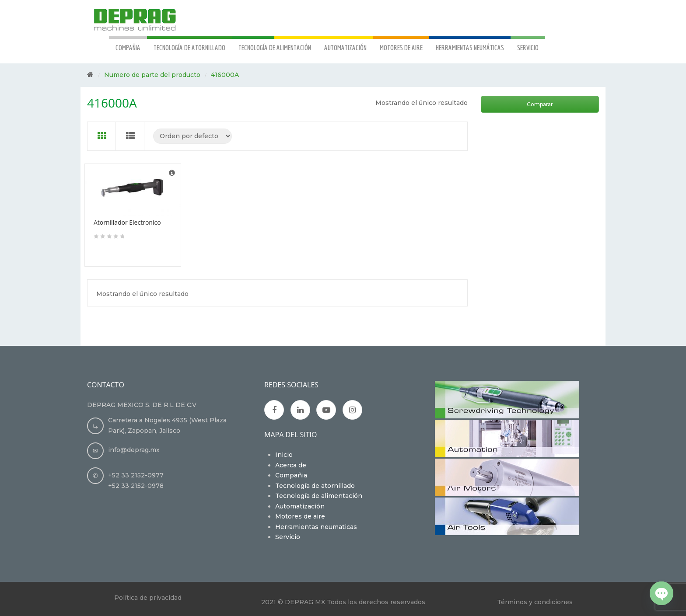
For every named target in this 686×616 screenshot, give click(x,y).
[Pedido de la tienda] (192, 136)
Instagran (353, 410)
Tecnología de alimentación (319, 496)
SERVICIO (528, 47)
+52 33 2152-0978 (136, 486)
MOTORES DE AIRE (401, 47)
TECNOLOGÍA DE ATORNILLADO (189, 47)
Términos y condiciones (535, 602)
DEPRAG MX (305, 602)
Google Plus (300, 410)
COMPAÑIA (128, 47)
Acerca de (291, 465)
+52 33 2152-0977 (136, 475)
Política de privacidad (148, 598)
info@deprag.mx (134, 450)
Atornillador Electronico (127, 222)
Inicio (284, 455)
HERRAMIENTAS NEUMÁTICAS (470, 47)
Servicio (288, 537)
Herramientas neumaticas (316, 527)
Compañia (291, 475)
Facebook (274, 410)
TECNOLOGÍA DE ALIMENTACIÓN (275, 47)
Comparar (540, 104)
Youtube (327, 410)
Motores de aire (300, 516)
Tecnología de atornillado (315, 486)
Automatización (300, 506)
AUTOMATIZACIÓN (345, 47)
